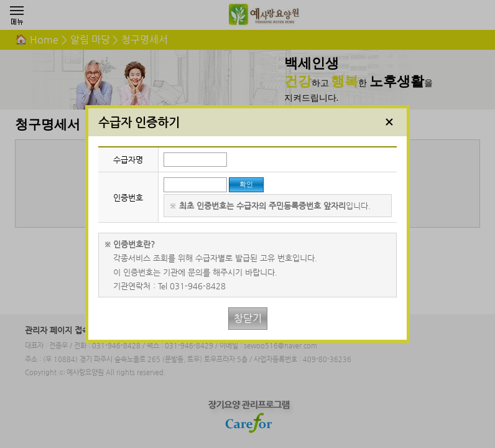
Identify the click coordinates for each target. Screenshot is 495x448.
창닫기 (248, 318)
